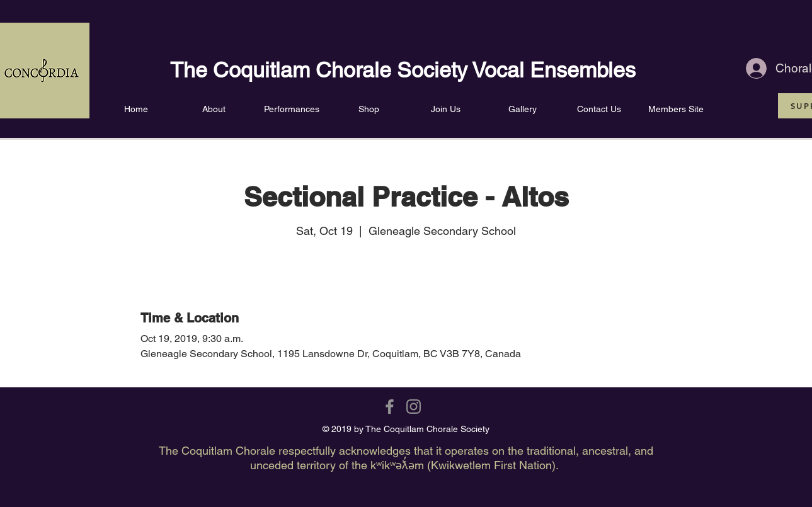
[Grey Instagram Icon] (414, 407)
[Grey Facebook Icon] (390, 407)
